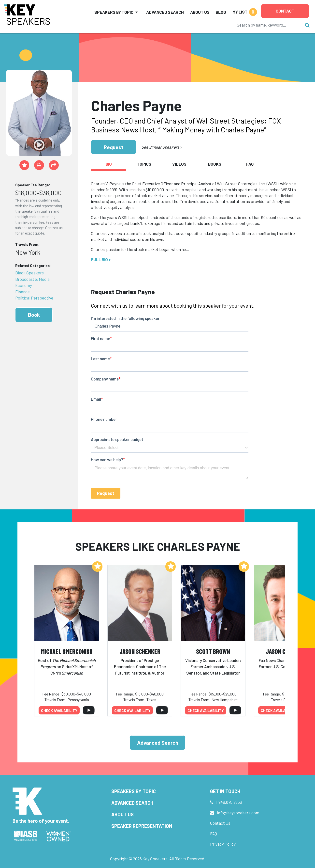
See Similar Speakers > (162, 147)
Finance (22, 292)
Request (114, 147)
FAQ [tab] (250, 164)
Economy (24, 285)
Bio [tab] (109, 164)
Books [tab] (215, 164)
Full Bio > (101, 259)
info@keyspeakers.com (238, 813)
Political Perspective (34, 298)
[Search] (268, 25)
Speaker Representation (142, 826)
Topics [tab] (144, 164)
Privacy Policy (223, 844)
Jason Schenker (140, 651)
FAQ (214, 834)
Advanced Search (165, 12)
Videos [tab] (179, 164)
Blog (221, 12)
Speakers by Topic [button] (114, 12)
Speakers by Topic (134, 791)
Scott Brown (213, 651)
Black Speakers (29, 273)
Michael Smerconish (67, 651)
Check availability (59, 710)
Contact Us (220, 823)
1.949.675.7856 (229, 802)
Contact (285, 11)
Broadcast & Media (32, 279)
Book (34, 315)
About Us (200, 12)
